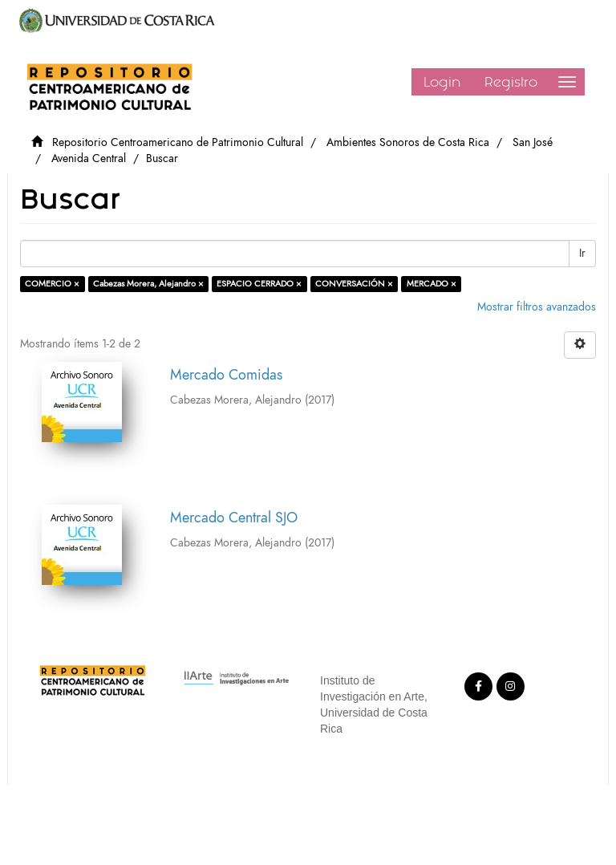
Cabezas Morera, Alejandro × (148, 284)
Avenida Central (89, 158)
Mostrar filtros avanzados (537, 307)
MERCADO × (432, 284)
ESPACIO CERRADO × (259, 284)
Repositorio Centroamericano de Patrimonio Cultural (178, 142)
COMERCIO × (52, 284)
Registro (511, 82)
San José (533, 142)
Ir (582, 253)
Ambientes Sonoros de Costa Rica (408, 142)
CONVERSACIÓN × (354, 284)
